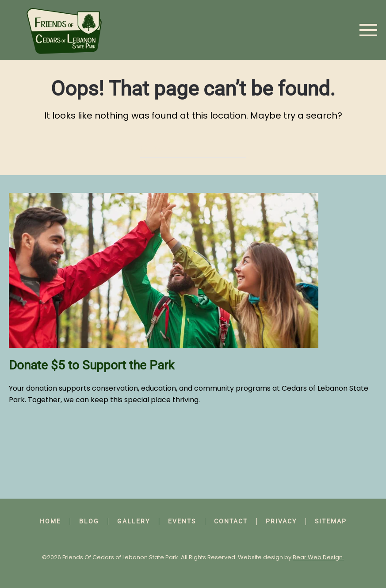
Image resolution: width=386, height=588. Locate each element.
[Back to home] (64, 30)
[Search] (193, 149)
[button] (368, 30)
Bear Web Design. (318, 557)
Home (50, 521)
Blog (89, 521)
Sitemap (331, 521)
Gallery (134, 521)
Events (182, 521)
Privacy (281, 521)
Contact (231, 521)
